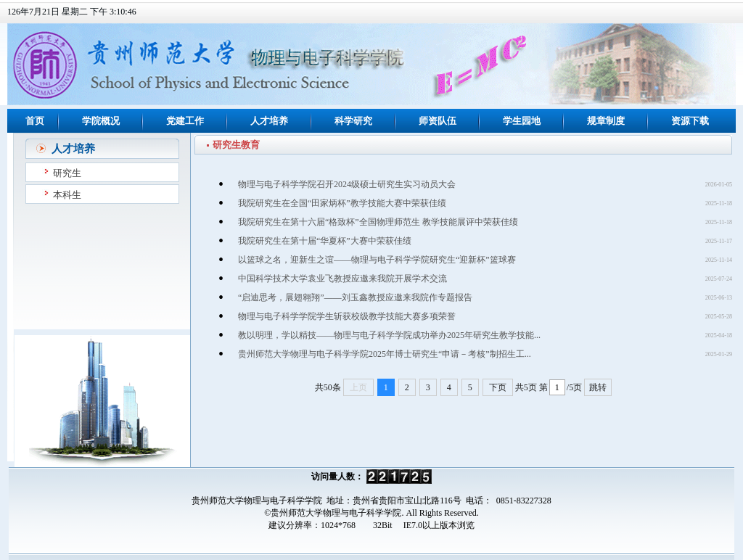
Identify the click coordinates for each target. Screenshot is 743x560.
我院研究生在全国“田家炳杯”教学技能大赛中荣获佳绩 (342, 203)
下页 (498, 387)
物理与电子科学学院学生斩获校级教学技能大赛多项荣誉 (347, 316)
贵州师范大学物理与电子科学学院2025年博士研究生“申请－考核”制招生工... (385, 354)
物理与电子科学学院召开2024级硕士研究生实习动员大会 (347, 184)
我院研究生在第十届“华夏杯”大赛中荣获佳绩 (325, 241)
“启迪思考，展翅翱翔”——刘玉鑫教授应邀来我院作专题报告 (355, 297)
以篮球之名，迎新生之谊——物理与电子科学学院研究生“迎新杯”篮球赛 (377, 260)
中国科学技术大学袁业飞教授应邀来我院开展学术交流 (342, 279)
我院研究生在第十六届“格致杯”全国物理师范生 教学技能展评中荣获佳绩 (378, 222)
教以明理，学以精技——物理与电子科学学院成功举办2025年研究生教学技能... (389, 335)
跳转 (598, 387)
